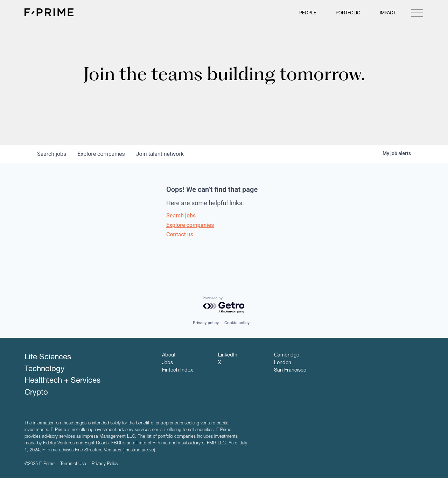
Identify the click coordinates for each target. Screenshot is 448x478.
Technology (44, 369)
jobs (52, 154)
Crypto (36, 393)
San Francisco (290, 370)
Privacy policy (206, 323)
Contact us (180, 234)
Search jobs (181, 216)
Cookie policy (237, 323)
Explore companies (190, 225)
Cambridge (287, 355)
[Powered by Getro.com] (224, 305)
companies (101, 154)
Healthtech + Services (62, 381)
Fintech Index (177, 370)
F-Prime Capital (49, 12)
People (308, 13)
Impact (388, 13)
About (169, 355)
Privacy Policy (105, 464)
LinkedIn (228, 355)
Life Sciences (48, 358)
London (283, 363)
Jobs (167, 363)
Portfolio (348, 13)
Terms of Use (73, 464)
